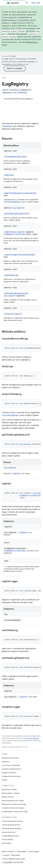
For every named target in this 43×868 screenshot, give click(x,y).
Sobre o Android (8, 852)
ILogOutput (7, 126)
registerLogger (11, 255)
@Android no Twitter (9, 790)
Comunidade (21, 852)
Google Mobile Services (10, 836)
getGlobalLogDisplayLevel (16, 214)
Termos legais (34, 852)
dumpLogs (8, 175)
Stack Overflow (7, 839)
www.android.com (9, 832)
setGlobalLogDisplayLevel (16, 293)
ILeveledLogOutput (28, 193)
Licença (6, 855)
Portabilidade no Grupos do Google (15, 812)
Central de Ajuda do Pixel (11, 825)
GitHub (4, 780)
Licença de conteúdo (32, 738)
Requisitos (6, 762)
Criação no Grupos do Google (13, 808)
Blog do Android (8, 797)
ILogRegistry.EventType (14, 234)
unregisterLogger (12, 314)
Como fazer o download (11, 765)
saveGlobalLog (10, 275)
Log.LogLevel (18, 208)
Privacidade (16, 855)
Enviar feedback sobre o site (14, 859)
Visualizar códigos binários (11, 769)
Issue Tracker (6, 843)
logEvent (8, 232)
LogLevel (16, 473)
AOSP (4, 78)
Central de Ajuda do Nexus (12, 828)
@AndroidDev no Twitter (11, 793)
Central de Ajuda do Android (12, 821)
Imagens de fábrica (9, 773)
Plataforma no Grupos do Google (14, 804)
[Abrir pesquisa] (27, 3)
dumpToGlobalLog (12, 193)
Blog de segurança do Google (13, 801)
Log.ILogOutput (20, 93)
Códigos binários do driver (11, 776)
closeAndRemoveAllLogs (15, 157)
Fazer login (36, 3)
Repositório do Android (10, 758)
